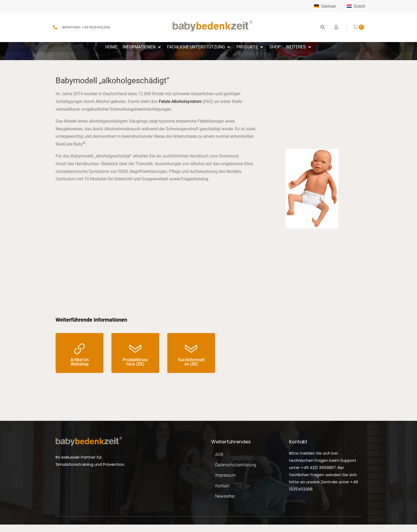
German (323, 6)
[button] (142, 47)
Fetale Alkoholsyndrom (180, 101)
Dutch (356, 6)
